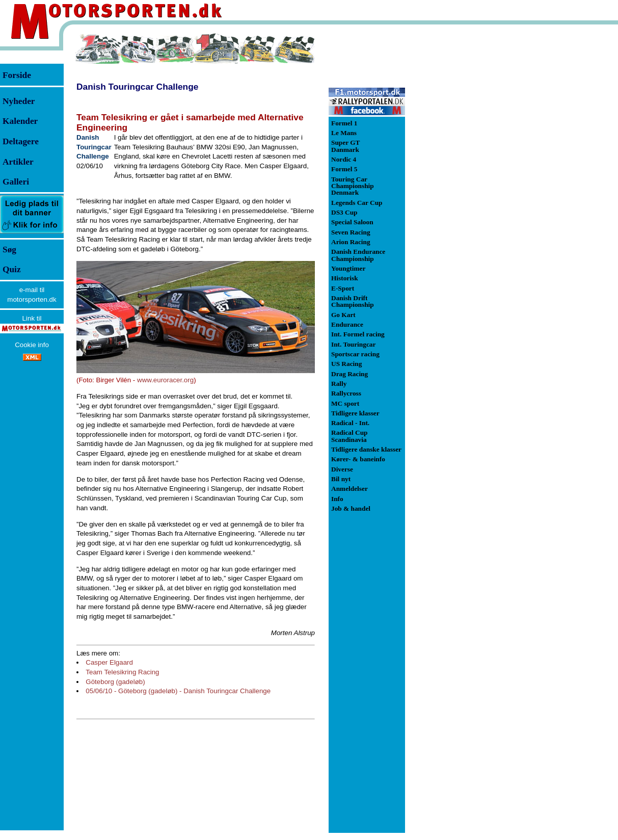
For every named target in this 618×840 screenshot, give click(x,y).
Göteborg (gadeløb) (115, 682)
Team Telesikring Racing (122, 672)
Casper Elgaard (109, 662)
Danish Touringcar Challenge (137, 87)
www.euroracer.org (165, 380)
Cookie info (32, 345)
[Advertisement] (459, 186)
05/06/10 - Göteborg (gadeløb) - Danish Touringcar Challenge (178, 691)
